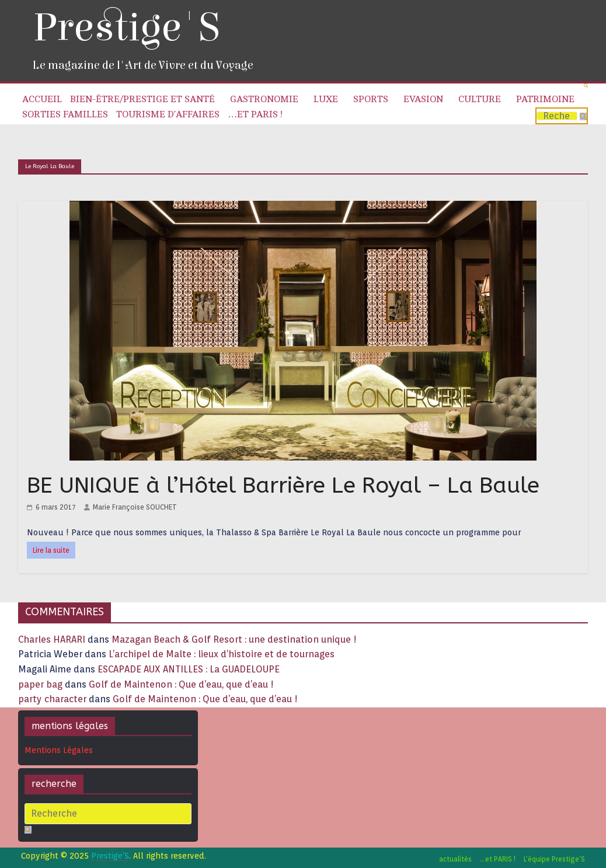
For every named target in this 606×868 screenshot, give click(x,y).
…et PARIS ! (255, 114)
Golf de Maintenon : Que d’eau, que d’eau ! (181, 684)
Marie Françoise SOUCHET (135, 507)
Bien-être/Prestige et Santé (142, 99)
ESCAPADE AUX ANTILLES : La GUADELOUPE (189, 669)
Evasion (423, 99)
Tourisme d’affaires (168, 114)
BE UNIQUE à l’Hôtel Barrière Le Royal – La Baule (283, 485)
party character (52, 699)
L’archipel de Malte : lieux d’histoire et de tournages (223, 654)
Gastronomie (264, 99)
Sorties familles (65, 114)
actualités (455, 859)
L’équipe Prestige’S (554, 859)
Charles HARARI (52, 639)
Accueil (42, 99)
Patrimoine (545, 99)
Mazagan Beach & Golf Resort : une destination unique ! (234, 639)
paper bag (40, 684)
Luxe (326, 99)
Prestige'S (126, 28)
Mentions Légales (59, 750)
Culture (480, 99)
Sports (371, 99)
